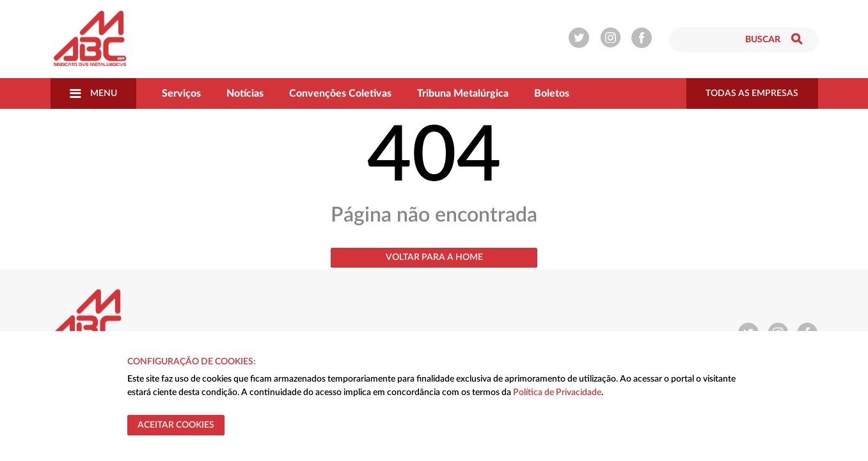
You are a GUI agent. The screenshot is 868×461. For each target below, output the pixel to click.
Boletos (552, 93)
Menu (93, 93)
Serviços (181, 93)
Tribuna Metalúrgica (463, 93)
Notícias (245, 93)
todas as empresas (752, 93)
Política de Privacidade (557, 392)
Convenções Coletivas (340, 93)
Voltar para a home (434, 257)
